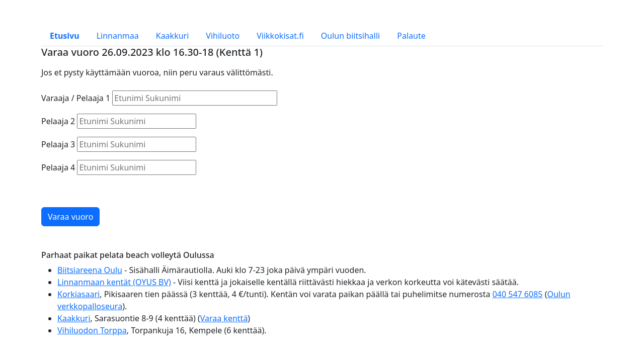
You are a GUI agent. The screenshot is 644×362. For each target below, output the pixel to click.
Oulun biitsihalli (350, 36)
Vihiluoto (223, 36)
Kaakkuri (173, 36)
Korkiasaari (78, 294)
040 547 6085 (518, 294)
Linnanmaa (118, 36)
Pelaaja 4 (58, 167)
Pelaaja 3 (58, 144)
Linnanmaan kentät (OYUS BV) (114, 282)
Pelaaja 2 (58, 121)
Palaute (411, 36)
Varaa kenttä (224, 318)
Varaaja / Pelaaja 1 (76, 98)
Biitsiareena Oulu (90, 270)
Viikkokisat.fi (280, 36)
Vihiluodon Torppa (92, 330)
